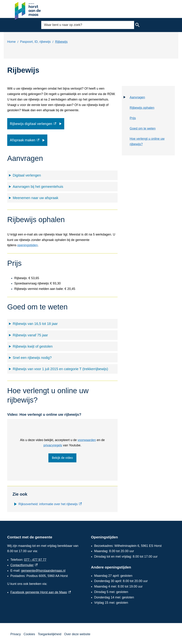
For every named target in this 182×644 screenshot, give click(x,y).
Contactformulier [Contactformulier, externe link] (24, 565)
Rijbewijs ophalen (142, 108)
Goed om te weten (143, 128)
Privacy (16, 634)
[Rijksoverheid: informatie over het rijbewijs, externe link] (50, 504)
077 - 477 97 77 (35, 560)
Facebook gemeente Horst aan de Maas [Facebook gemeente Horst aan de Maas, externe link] (41, 592)
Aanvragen (137, 97)
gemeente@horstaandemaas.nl (43, 571)
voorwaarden (87, 440)
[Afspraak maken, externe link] (27, 140)
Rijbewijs (61, 42)
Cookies (29, 634)
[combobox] (88, 25)
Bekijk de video (62, 458)
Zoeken (137, 25)
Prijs (133, 118)
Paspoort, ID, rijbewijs (35, 42)
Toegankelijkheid (50, 634)
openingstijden (27, 245)
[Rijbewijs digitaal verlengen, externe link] (36, 124)
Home (11, 42)
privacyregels (53, 445)
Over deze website (77, 634)
